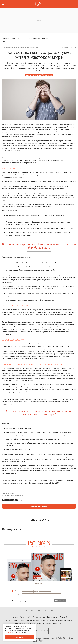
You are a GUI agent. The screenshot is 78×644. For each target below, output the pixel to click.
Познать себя (48, 75)
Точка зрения (5, 47)
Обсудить (65, 47)
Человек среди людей (33, 75)
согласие (8, 632)
